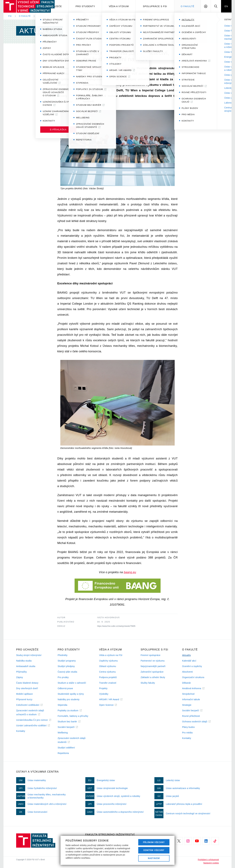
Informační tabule (191, 699)
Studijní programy (67, 661)
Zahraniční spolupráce (152, 672)
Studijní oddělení (66, 748)
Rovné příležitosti (191, 716)
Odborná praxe (65, 688)
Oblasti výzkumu (108, 666)
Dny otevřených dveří (27, 688)
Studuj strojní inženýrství (29, 655)
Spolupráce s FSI (155, 6)
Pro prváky (63, 677)
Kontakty (21, 731)
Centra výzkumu (107, 672)
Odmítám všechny (154, 850)
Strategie (187, 705)
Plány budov (188, 727)
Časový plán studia (67, 672)
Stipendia (62, 705)
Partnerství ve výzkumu (153, 661)
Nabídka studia (24, 661)
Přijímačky (21, 672)
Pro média (187, 733)
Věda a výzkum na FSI (111, 655)
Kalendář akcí (189, 661)
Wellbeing (63, 733)
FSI (10, 16)
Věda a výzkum (119, 6)
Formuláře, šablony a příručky (73, 716)
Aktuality (44, 16)
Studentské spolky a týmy (71, 694)
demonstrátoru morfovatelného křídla (103, 68)
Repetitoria (63, 753)
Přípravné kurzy (24, 699)
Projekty (103, 688)
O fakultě (25, 16)
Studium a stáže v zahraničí (72, 683)
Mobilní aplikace (24, 694)
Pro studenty (85, 6)
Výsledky (104, 694)
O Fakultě (187, 6)
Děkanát (186, 683)
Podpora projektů (108, 677)
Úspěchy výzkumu (108, 661)
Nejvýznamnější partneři (153, 666)
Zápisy (20, 677)
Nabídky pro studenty (69, 699)
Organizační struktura (193, 677)
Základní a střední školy (153, 677)
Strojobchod (188, 694)
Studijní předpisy (66, 666)
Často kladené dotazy (27, 683)
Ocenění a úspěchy (192, 666)
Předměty (63, 655)
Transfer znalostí (108, 683)
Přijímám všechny (154, 842)
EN (226, 6)
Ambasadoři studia (26, 666)
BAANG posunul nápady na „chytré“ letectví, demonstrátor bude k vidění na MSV (106, 16)
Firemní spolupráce (151, 655)
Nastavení (154, 858)
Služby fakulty (148, 683)
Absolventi (187, 672)
